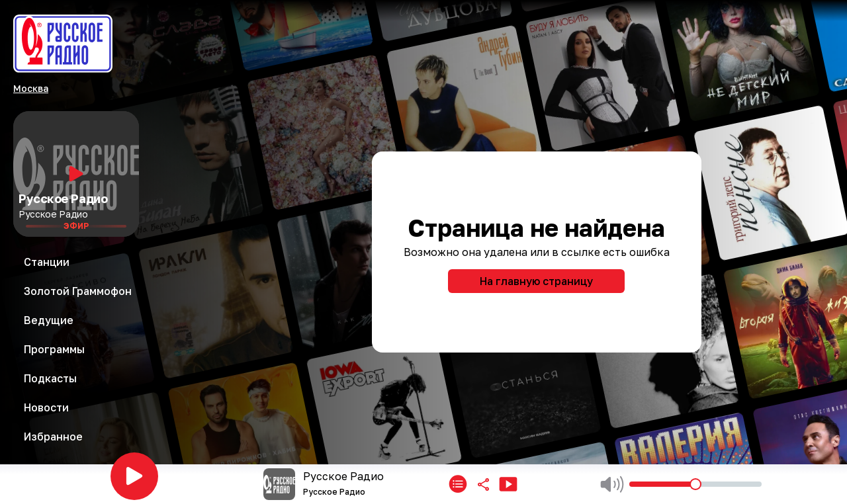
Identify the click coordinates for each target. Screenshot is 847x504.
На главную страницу (536, 281)
